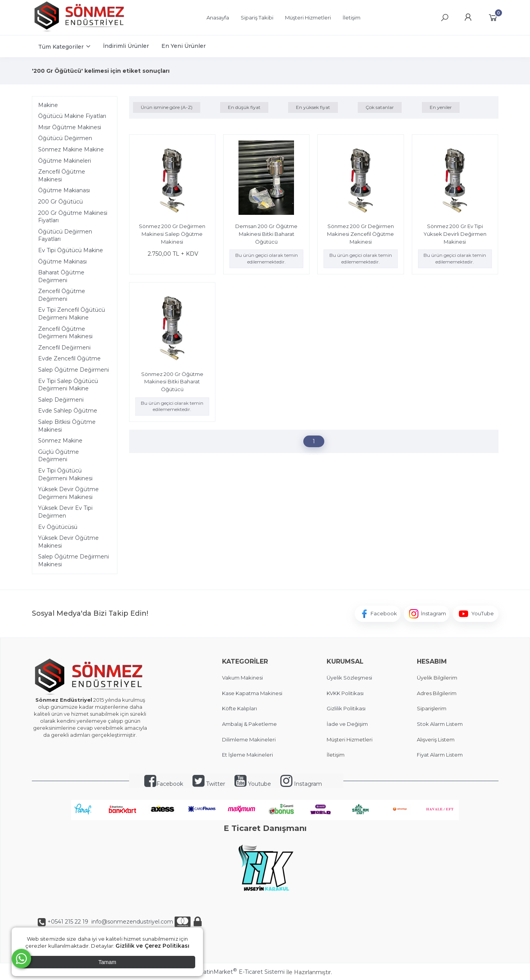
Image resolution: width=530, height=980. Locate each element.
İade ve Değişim (347, 724)
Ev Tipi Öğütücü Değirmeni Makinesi (65, 474)
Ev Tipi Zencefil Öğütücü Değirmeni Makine (72, 314)
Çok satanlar (380, 107)
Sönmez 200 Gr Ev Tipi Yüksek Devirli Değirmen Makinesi (455, 234)
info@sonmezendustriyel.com (131, 922)
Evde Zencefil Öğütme (69, 358)
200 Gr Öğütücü (60, 202)
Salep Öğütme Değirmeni (73, 370)
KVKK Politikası (345, 693)
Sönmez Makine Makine (71, 149)
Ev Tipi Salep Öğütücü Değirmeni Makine (68, 385)
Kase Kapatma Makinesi (252, 693)
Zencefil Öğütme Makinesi (62, 176)
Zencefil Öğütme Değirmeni (62, 295)
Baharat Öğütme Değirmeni (61, 276)
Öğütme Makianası (64, 190)
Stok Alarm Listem (440, 724)
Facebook (164, 784)
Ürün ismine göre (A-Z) (167, 107)
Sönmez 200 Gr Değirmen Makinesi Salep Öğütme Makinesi (172, 234)
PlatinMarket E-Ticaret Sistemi (241, 972)
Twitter (209, 784)
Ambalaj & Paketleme (249, 724)
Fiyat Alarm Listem (440, 755)
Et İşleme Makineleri (248, 755)
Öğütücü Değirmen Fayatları (65, 235)
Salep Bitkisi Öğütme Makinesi (67, 426)
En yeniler (441, 107)
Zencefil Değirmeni (64, 348)
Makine (48, 105)
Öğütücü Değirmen (65, 138)
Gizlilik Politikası (346, 708)
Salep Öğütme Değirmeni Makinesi (73, 560)
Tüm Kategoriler (61, 47)
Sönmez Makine (60, 441)
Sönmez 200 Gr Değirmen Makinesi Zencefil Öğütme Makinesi (360, 234)
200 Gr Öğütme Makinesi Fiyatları (73, 217)
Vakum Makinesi (242, 678)
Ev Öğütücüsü (58, 527)
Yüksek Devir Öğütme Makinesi (68, 542)
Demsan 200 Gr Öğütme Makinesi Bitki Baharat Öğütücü (266, 234)
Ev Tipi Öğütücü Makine (71, 250)
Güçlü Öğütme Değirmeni (59, 456)
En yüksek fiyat (313, 107)
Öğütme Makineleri (65, 161)
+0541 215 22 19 (68, 922)
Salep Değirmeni (61, 400)
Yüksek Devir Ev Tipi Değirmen (65, 512)
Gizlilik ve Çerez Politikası (152, 946)
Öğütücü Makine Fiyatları (72, 116)
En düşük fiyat (244, 107)
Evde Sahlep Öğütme (68, 411)
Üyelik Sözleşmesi (349, 678)
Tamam (107, 962)
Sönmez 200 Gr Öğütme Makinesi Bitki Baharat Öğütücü (172, 382)
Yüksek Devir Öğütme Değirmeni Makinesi (68, 493)
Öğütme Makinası (62, 262)
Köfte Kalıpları (240, 708)
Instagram (301, 784)
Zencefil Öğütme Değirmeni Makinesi (65, 333)
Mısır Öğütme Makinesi (70, 127)
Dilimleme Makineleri (249, 739)
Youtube (253, 784)
